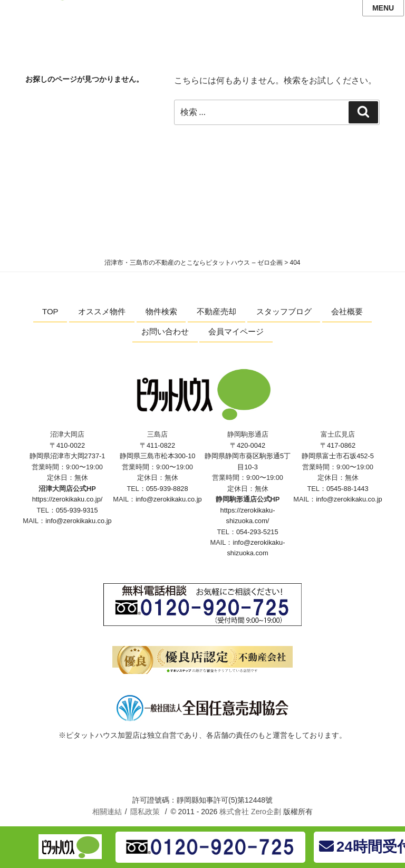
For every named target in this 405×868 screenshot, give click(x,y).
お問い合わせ (165, 331)
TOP (50, 311)
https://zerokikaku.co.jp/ (67, 499)
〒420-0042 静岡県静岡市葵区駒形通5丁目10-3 (248, 456)
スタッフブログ (284, 311)
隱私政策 (145, 812)
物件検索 (161, 311)
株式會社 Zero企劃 (250, 812)
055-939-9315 (77, 510)
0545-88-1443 (348, 489)
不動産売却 (216, 311)
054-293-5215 (257, 532)
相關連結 (107, 812)
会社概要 (347, 311)
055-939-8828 (167, 489)
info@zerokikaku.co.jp (78, 521)
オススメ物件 (102, 311)
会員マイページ (236, 331)
